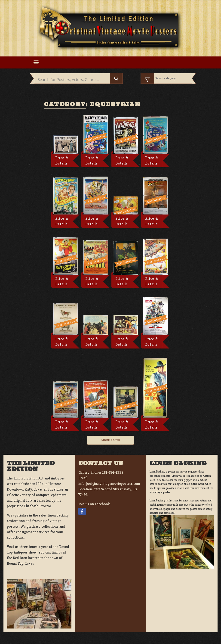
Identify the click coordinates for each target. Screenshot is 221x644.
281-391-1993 (112, 472)
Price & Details (62, 160)
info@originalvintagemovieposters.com (109, 484)
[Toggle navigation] (36, 62)
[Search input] (73, 80)
